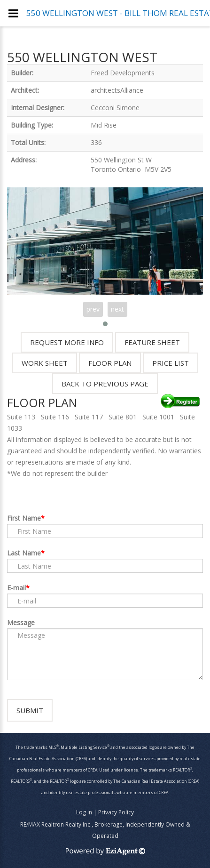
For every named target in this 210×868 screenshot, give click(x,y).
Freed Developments (123, 73)
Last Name (24, 553)
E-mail (16, 588)
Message (21, 623)
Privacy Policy (116, 812)
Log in (84, 812)
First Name (24, 518)
